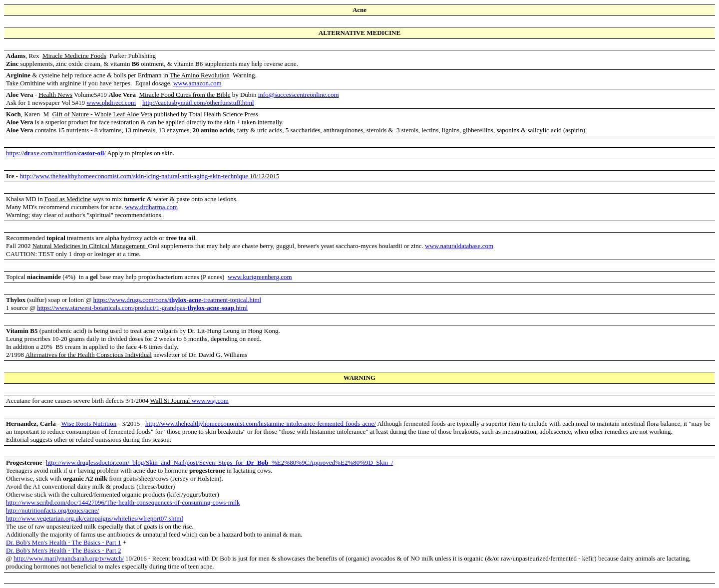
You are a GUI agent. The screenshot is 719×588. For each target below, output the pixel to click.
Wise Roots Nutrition (89, 424)
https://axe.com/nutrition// (56, 153)
